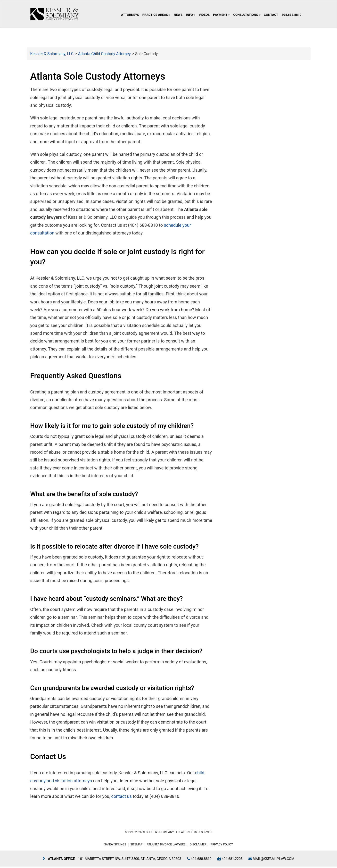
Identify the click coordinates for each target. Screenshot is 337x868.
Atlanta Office (62, 860)
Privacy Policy (222, 846)
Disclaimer (198, 846)
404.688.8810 (291, 15)
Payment (221, 15)
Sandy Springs (115, 846)
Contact (271, 15)
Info (191, 15)
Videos (204, 15)
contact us (121, 798)
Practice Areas (156, 15)
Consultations (247, 15)
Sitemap (136, 846)
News (178, 15)
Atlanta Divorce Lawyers (166, 846)
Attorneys (130, 15)
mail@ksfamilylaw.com (271, 860)
